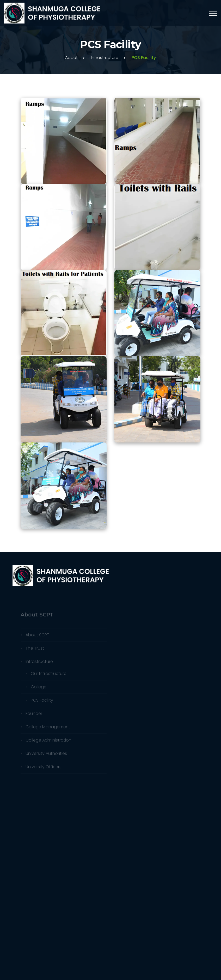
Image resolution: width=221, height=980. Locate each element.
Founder (34, 715)
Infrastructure (105, 58)
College (39, 688)
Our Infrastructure (49, 675)
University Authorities (46, 755)
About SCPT (37, 636)
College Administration (48, 741)
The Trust (35, 649)
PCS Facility (42, 701)
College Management (48, 728)
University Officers (44, 768)
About (71, 58)
